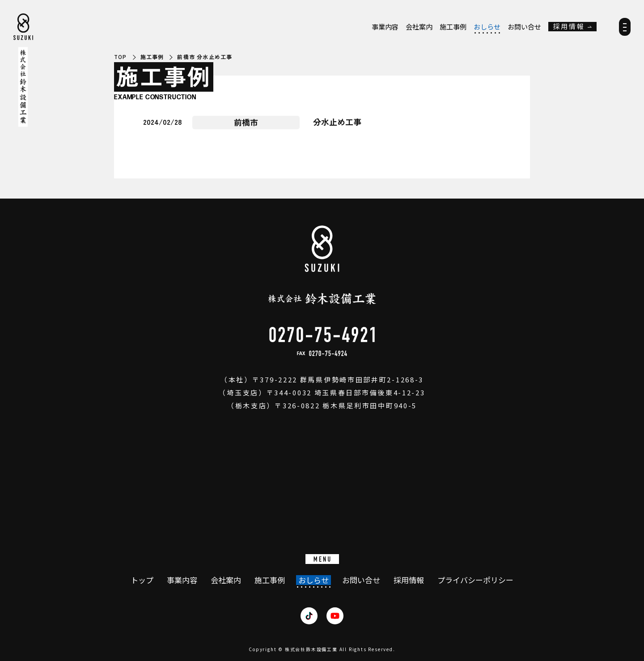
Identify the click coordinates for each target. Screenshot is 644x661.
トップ (142, 580)
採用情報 (569, 27)
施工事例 (453, 27)
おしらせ (487, 27)
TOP (121, 57)
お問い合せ (524, 27)
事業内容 (385, 27)
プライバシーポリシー (475, 580)
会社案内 (419, 27)
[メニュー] (625, 30)
